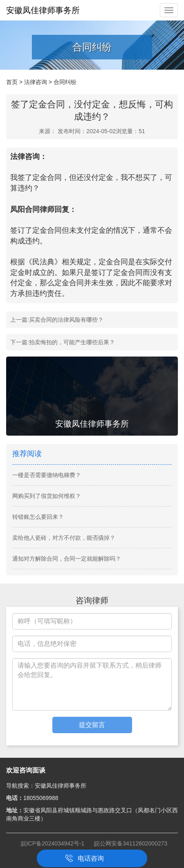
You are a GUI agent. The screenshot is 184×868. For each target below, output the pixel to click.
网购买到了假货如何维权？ (47, 496)
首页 (12, 82)
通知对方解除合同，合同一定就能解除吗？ (67, 559)
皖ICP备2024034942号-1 (53, 843)
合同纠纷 (65, 82)
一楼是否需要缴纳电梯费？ (47, 475)
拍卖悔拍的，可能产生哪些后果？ (72, 342)
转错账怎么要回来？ (38, 517)
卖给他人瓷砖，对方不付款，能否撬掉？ (64, 538)
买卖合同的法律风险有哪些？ (66, 320)
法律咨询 (36, 82)
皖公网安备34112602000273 (131, 843)
